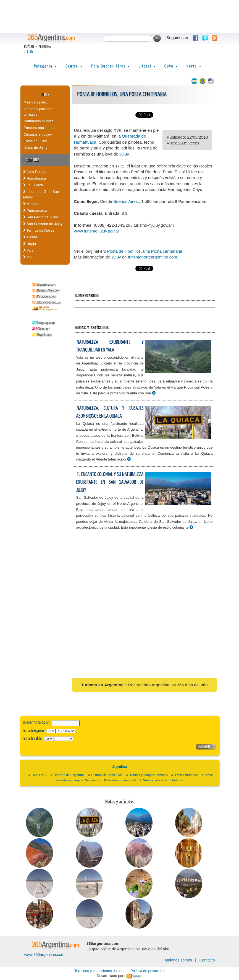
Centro (74, 66)
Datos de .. (39, 775)
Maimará (32, 204)
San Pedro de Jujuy (41, 217)
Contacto (207, 960)
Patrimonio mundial (39, 121)
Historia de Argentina (69, 775)
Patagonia (45, 66)
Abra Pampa (35, 172)
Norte (194, 66)
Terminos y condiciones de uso (99, 971)
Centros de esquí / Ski (107, 775)
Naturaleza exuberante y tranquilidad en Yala (110, 346)
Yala (28, 250)
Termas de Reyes (39, 230)
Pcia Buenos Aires (110, 66)
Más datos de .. (36, 102)
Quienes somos (178, 960)
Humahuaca (35, 178)
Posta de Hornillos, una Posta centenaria (145, 251)
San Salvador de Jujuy (43, 224)
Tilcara (30, 237)
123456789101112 (66, 731)
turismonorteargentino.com (153, 257)
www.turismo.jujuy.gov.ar (97, 231)
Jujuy (30, 52)
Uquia (30, 244)
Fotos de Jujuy (36, 141)
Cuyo (171, 66)
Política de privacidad (148, 971)
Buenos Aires (125, 201)
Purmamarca (35, 210)
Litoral (147, 66)
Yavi (28, 257)
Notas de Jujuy (36, 148)
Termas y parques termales (38, 112)
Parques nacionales (40, 128)
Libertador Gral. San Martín (41, 194)
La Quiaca (33, 185)
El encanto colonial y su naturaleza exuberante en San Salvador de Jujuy (110, 482)
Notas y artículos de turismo (163, 780)
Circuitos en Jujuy (38, 134)
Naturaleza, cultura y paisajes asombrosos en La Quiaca (110, 412)
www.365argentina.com (44, 955)
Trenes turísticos (186, 775)
